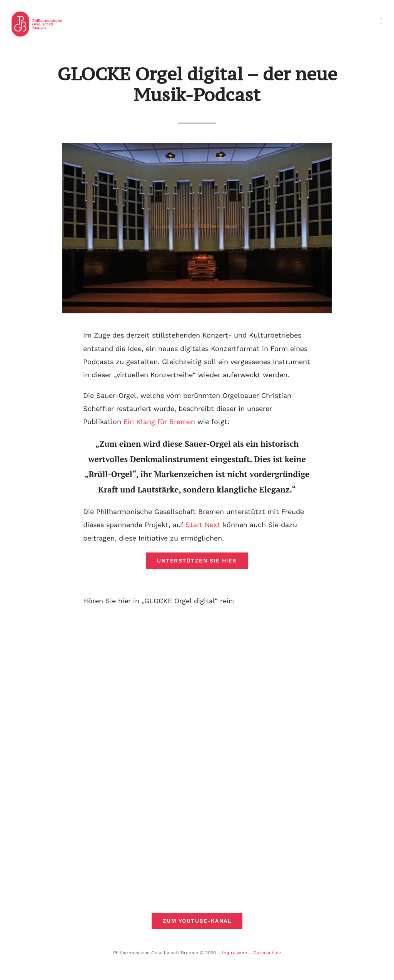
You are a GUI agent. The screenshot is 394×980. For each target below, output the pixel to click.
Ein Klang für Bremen (159, 422)
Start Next (203, 525)
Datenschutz (267, 953)
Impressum (235, 953)
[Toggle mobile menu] (381, 21)
